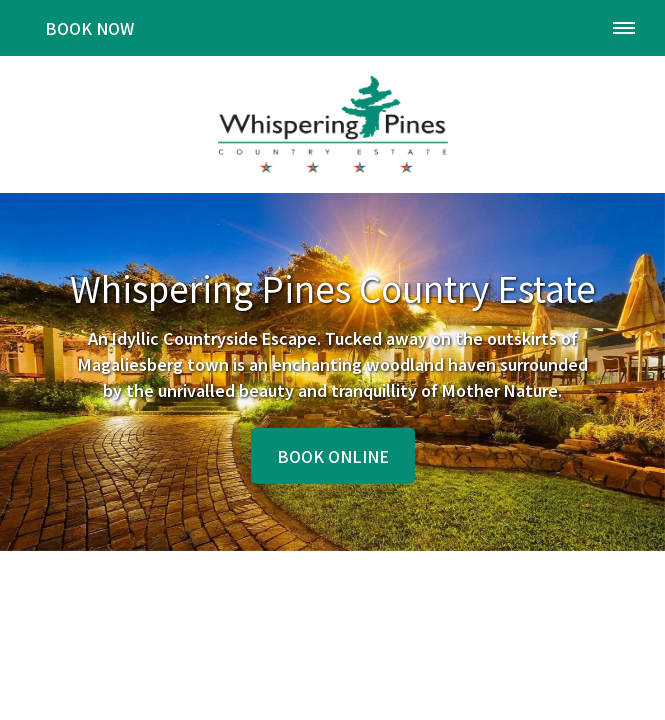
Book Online (333, 456)
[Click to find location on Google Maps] (520, 28)
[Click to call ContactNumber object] (572, 28)
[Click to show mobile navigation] (631, 28)
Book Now (89, 28)
